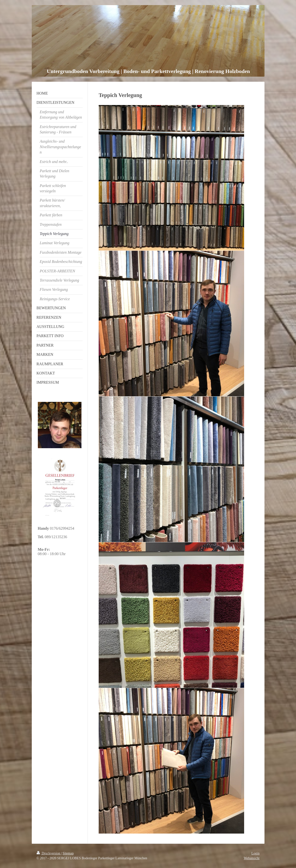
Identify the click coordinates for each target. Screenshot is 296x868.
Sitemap (68, 853)
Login (255, 853)
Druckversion (49, 853)
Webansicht (252, 858)
